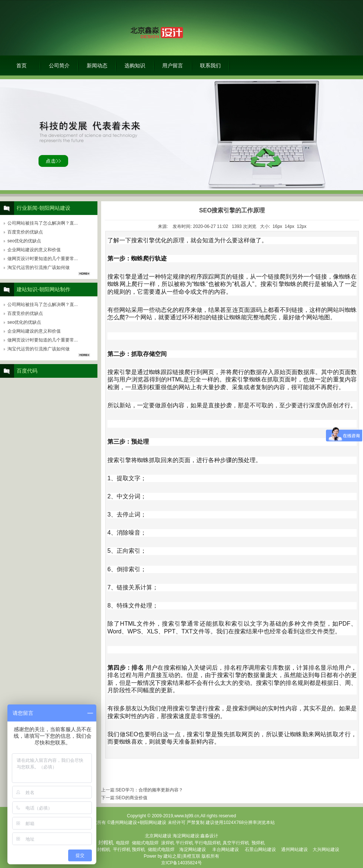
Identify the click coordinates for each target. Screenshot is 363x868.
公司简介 (59, 65)
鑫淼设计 (209, 836)
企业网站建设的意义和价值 (34, 250)
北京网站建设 (158, 836)
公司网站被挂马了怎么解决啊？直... (43, 223)
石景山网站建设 (260, 850)
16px (277, 226)
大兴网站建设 (326, 850)
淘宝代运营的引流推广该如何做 (39, 268)
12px (302, 226)
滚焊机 (168, 843)
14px (290, 226)
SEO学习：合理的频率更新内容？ (149, 790)
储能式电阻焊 (145, 843)
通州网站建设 (294, 850)
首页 (21, 65)
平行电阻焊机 (208, 843)
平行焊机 (184, 843)
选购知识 (135, 65)
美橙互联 (192, 856)
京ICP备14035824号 (181, 863)
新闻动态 (97, 65)
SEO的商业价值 (131, 798)
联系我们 (210, 65)
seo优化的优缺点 (24, 241)
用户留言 (173, 65)
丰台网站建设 (226, 850)
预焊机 (258, 843)
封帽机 (104, 850)
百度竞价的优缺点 (25, 232)
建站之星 (172, 856)
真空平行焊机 (236, 843)
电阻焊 (123, 843)
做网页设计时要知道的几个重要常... (43, 259)
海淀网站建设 (186, 836)
